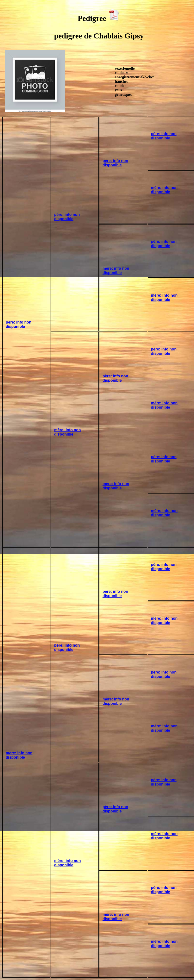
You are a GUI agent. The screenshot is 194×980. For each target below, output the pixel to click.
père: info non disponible (67, 217)
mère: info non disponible (164, 190)
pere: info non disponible (19, 324)
